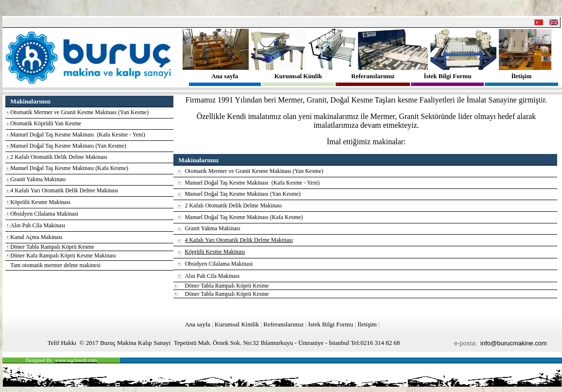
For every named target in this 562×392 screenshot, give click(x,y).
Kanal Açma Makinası (36, 237)
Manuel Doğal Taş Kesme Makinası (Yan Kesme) (68, 146)
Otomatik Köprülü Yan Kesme (46, 123)
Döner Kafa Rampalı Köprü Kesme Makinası (63, 256)
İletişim (521, 76)
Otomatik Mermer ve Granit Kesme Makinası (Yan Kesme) (79, 112)
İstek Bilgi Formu (447, 76)
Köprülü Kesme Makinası (40, 202)
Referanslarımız (373, 76)
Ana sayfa (225, 76)
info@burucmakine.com (514, 343)
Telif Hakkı (62, 343)
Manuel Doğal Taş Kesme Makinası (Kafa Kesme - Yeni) (78, 135)
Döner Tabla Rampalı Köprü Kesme (52, 247)
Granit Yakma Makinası (38, 179)
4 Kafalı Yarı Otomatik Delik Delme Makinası (64, 190)
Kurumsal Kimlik (298, 76)
